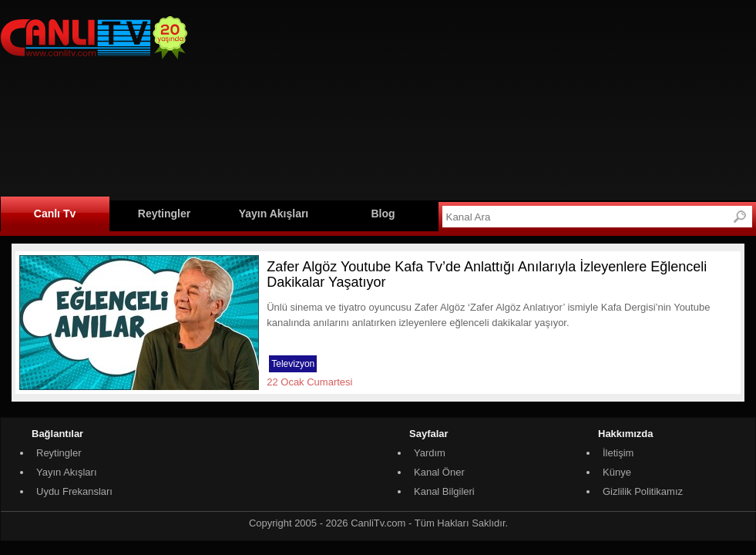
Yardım (430, 453)
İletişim (618, 453)
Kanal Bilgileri (444, 491)
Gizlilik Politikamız (643, 491)
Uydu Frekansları (74, 491)
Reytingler (164, 214)
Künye (617, 472)
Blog (383, 214)
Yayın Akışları (274, 214)
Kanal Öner (439, 472)
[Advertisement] (322, 98)
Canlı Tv (55, 214)
